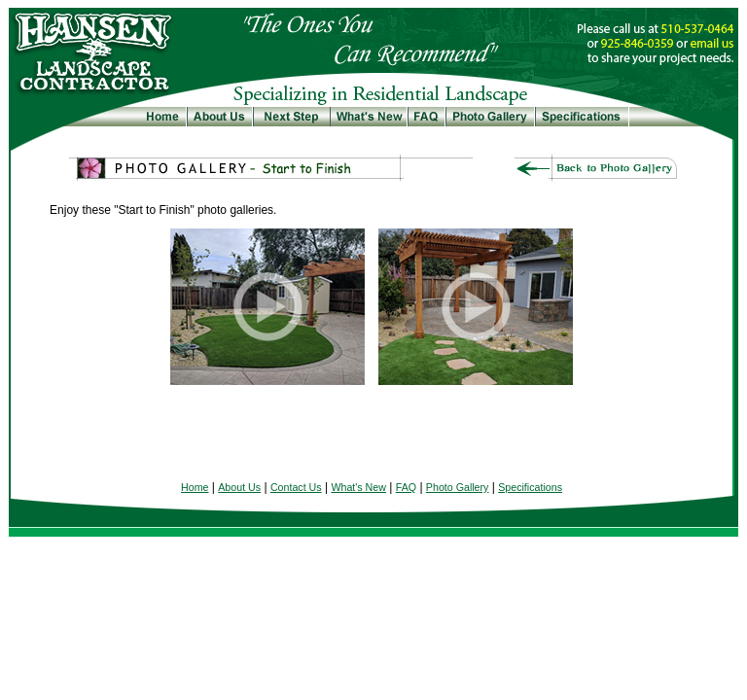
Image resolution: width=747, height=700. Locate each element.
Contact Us (296, 487)
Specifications (530, 487)
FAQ (406, 487)
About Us (239, 487)
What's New (358, 487)
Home (195, 487)
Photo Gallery (458, 487)
